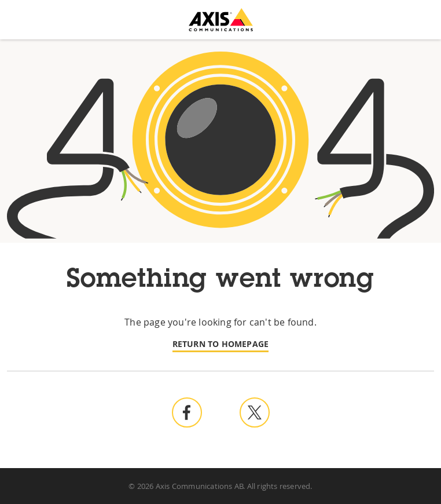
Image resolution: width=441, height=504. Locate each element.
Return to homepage (221, 344)
